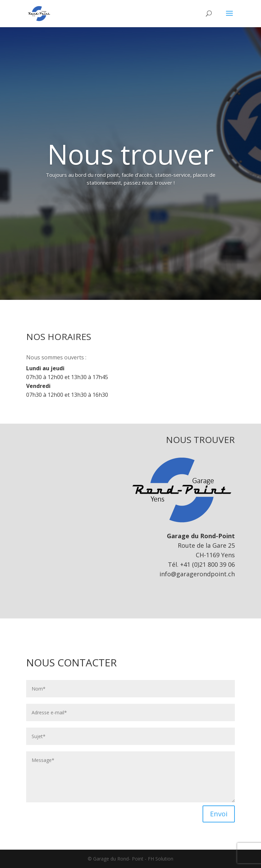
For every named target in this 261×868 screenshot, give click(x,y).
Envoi (219, 814)
